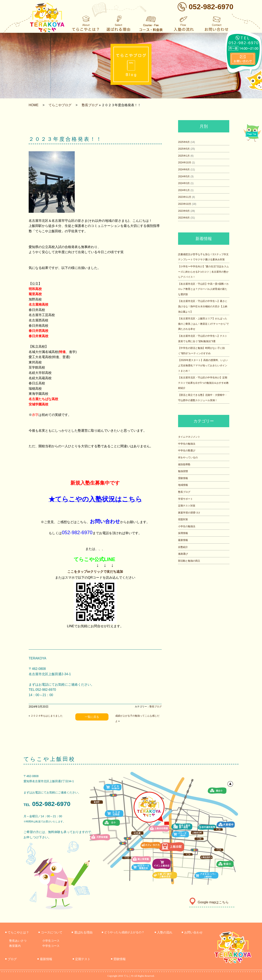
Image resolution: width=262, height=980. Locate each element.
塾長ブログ (90, 105)
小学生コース (51, 941)
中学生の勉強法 (187, 444)
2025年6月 (184, 142)
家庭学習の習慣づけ (189, 513)
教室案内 (15, 946)
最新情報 (183, 540)
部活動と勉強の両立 (189, 561)
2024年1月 (184, 190)
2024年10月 (185, 163)
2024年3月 (184, 183)
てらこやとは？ (17, 932)
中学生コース (51, 946)
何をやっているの (188, 458)
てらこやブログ (60, 105)
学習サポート (185, 499)
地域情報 (183, 485)
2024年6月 (184, 170)
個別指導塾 (184, 464)
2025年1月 (184, 156)
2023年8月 (184, 218)
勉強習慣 (183, 471)
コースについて (50, 932)
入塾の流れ (163, 932)
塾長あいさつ (18, 941)
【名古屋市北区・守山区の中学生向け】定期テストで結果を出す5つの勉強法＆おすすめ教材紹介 (203, 383)
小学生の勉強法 (187, 526)
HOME (34, 105)
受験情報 (183, 478)
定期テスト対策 (187, 506)
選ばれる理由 (82, 932)
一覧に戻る (92, 717)
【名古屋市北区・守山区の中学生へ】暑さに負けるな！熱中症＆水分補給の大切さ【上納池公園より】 (203, 306)
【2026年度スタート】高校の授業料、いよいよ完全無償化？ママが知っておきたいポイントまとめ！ (203, 365)
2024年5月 (184, 176)
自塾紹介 (183, 547)
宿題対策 (183, 519)
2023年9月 (184, 211)
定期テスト (82, 959)
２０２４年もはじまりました (47, 716)
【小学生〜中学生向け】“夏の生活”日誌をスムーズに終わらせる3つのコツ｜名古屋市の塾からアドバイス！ (203, 272)
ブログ (11, 959)
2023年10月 (185, 204)
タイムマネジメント (189, 437)
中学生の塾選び (187, 451)
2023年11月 (185, 197)
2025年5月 (184, 149)
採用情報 (183, 533)
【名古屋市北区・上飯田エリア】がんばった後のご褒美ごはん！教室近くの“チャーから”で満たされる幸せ (203, 324)
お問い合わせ (192, 932)
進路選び (183, 554)
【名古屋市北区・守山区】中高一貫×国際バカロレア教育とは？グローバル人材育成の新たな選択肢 (203, 289)
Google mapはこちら (209, 902)
